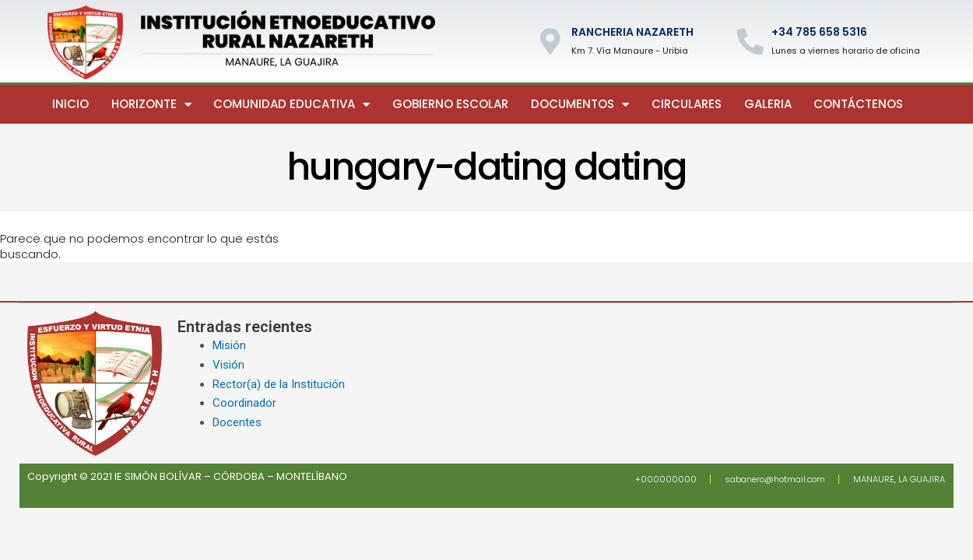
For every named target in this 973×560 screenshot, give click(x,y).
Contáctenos (858, 104)
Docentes (237, 422)
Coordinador (244, 403)
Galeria (768, 104)
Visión (228, 365)
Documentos (580, 105)
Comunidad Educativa (292, 105)
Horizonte (151, 105)
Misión (229, 345)
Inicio (70, 104)
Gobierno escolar (450, 104)
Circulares (687, 104)
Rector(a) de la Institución (279, 384)
